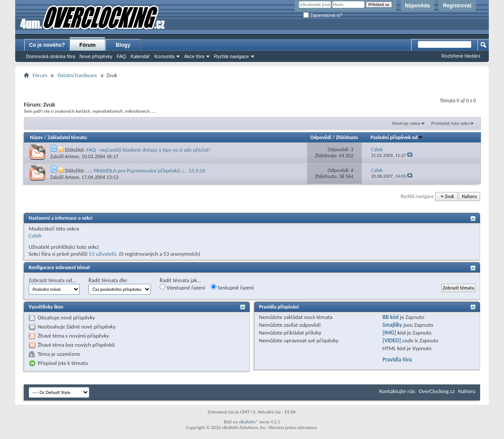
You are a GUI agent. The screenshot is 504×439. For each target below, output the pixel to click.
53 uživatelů (103, 254)
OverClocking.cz (437, 391)
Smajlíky (392, 325)
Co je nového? (47, 45)
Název (36, 137)
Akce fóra (194, 56)
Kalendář (140, 56)
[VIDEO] (392, 340)
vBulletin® (248, 422)
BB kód (391, 317)
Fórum (87, 45)
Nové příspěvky (96, 56)
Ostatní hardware (77, 75)
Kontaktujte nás (397, 391)
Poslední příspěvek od (397, 137)
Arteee (72, 156)
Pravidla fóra (397, 359)
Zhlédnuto (347, 137)
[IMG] (389, 333)
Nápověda (417, 6)
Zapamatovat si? (323, 15)
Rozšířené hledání (461, 56)
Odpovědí (321, 137)
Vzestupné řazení (182, 287)
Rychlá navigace (231, 56)
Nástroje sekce (407, 123)
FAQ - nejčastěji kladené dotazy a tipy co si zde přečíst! (148, 150)
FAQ (121, 56)
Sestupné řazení (232, 287)
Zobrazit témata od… (52, 280)
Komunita (164, 56)
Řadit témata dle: (108, 280)
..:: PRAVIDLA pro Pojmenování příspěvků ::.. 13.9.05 (146, 171)
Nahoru (469, 197)
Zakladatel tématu (67, 137)
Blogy (123, 45)
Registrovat (457, 6)
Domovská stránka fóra (51, 56)
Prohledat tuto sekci (450, 123)
